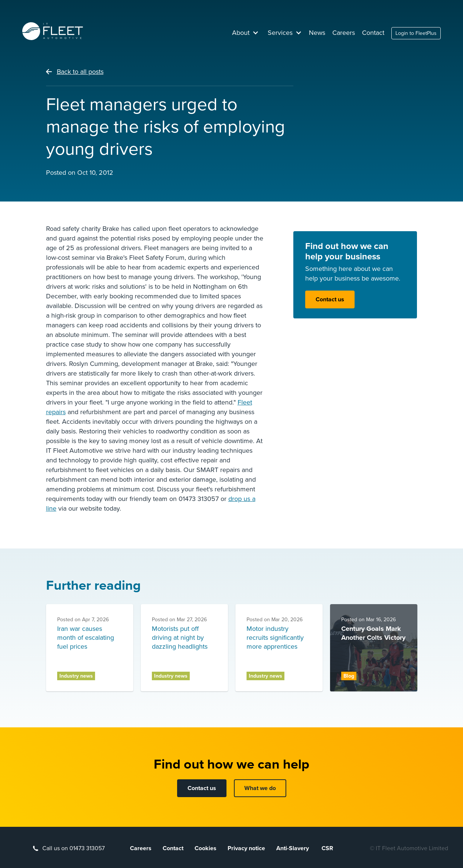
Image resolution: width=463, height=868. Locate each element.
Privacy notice (246, 848)
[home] (53, 31)
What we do (260, 788)
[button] (245, 33)
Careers (344, 33)
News (317, 33)
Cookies (206, 848)
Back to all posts (80, 72)
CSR (327, 848)
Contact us (330, 299)
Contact (373, 33)
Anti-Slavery (293, 848)
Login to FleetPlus (416, 33)
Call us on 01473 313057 (74, 848)
